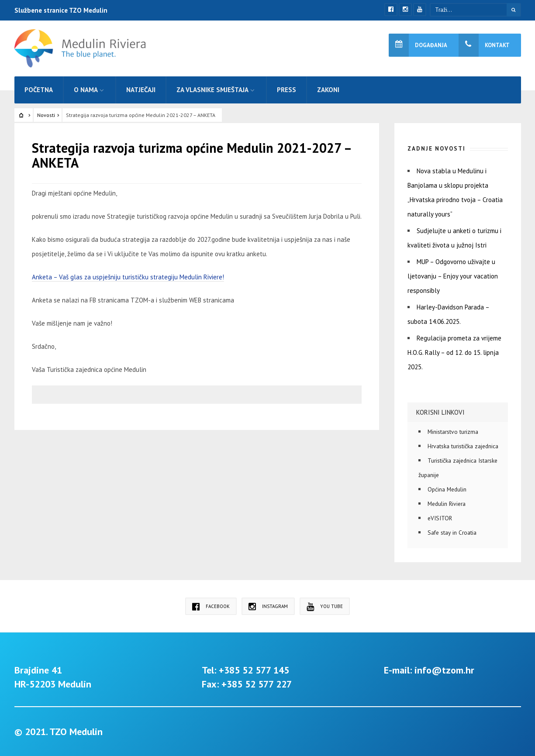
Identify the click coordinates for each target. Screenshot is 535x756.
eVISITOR (440, 518)
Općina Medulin (447, 489)
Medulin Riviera (447, 504)
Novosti (46, 115)
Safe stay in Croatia (452, 533)
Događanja (418, 45)
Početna (39, 90)
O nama (86, 90)
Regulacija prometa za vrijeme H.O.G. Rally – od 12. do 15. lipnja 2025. (454, 352)
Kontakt (484, 45)
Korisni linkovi (440, 412)
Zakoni (328, 90)
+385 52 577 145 (254, 670)
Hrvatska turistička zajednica (463, 446)
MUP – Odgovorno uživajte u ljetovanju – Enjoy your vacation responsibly (453, 276)
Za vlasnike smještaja (212, 90)
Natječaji (141, 90)
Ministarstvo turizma (453, 432)
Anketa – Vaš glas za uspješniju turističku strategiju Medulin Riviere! (128, 277)
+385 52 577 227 (257, 684)
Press (286, 90)
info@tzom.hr (444, 670)
